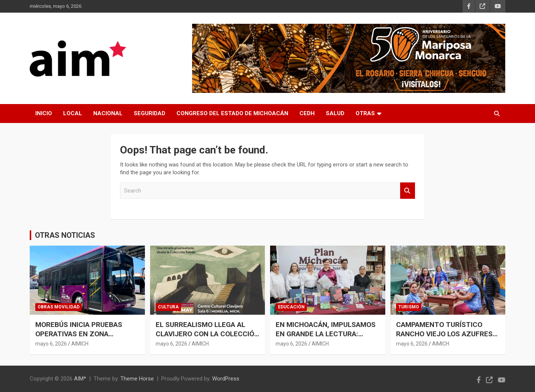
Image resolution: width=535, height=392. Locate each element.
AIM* (80, 379)
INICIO (44, 113)
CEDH (307, 113)
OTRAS (365, 113)
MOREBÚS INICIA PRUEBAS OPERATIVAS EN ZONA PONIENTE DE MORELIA (79, 334)
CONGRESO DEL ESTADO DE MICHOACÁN (232, 113)
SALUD (335, 113)
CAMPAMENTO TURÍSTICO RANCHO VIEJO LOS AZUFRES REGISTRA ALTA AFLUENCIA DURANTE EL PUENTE (444, 338)
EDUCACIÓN (291, 307)
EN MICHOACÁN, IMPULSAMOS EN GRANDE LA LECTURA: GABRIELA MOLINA (326, 334)
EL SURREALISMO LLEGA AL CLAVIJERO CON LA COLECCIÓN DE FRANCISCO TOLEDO (207, 334)
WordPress (226, 379)
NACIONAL (108, 113)
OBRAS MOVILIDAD (59, 307)
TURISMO (409, 307)
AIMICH (80, 344)
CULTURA (168, 307)
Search (408, 191)
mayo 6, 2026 (51, 344)
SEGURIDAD (150, 113)
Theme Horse (137, 379)
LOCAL (73, 113)
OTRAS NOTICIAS (65, 235)
